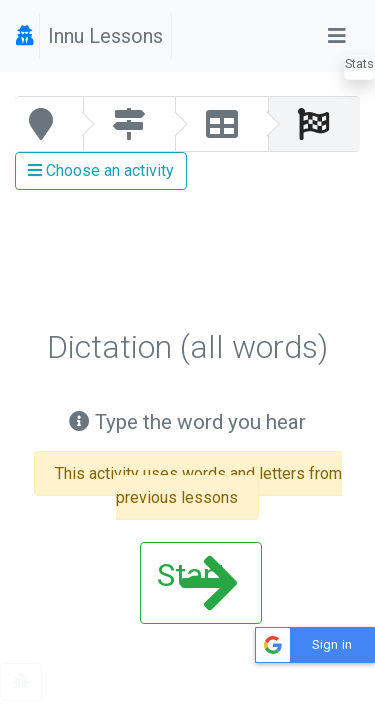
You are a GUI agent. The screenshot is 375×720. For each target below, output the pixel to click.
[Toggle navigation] (337, 36)
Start (197, 583)
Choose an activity (101, 170)
